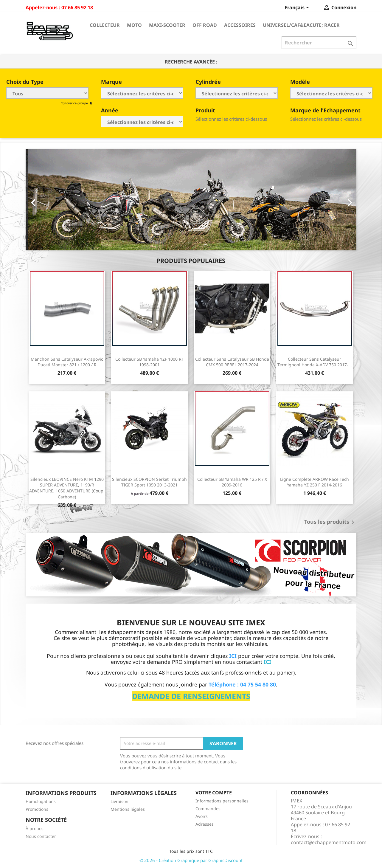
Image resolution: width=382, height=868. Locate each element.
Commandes (208, 809)
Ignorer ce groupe (75, 103)
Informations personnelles (222, 801)
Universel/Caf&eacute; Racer (301, 25)
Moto (134, 25)
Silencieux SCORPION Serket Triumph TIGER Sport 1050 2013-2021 (149, 482)
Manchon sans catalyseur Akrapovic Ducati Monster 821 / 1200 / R (67, 362)
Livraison (119, 801)
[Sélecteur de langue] (298, 8)
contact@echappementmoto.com (329, 842)
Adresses (205, 824)
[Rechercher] (319, 43)
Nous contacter (41, 836)
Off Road (205, 25)
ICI (267, 662)
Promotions (37, 809)
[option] (191, 200)
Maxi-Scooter (167, 25)
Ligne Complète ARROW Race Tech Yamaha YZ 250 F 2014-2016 (315, 482)
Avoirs (202, 816)
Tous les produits (330, 522)
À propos (35, 829)
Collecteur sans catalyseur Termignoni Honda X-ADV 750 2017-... (315, 362)
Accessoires (240, 25)
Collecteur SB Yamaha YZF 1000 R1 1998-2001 (150, 362)
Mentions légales (128, 809)
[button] (51, 200)
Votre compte (214, 793)
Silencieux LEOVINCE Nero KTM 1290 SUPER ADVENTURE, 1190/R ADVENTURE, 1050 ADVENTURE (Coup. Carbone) (67, 488)
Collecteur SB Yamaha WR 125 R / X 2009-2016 (232, 482)
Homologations (41, 801)
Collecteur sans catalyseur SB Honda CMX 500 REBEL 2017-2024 (232, 362)
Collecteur (105, 25)
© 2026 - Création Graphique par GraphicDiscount (191, 860)
